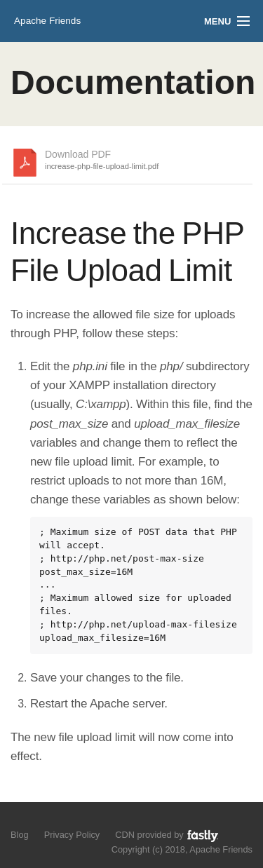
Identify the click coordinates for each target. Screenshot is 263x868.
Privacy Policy (72, 835)
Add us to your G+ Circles (68, 819)
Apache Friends (47, 21)
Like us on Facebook (43, 819)
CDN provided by (167, 835)
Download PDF (102, 161)
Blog (20, 835)
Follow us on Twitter (19, 819)
